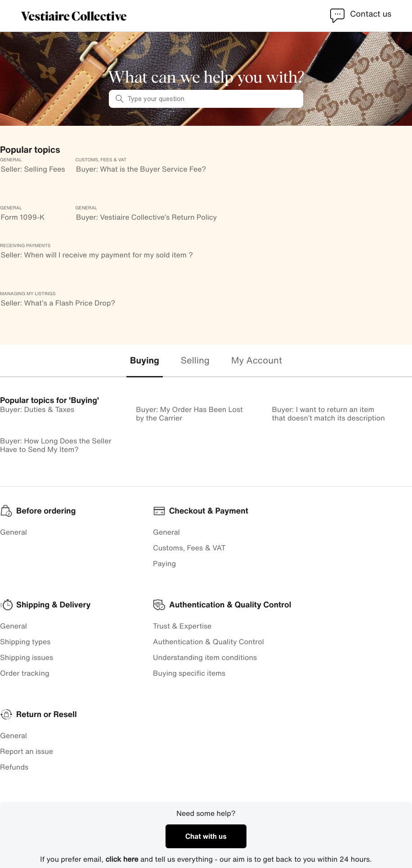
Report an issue (27, 751)
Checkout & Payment (209, 511)
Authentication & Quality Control (208, 642)
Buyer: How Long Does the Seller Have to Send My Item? (56, 445)
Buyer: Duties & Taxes (37, 409)
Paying (164, 563)
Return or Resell (47, 714)
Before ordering (46, 511)
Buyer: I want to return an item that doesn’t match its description (329, 414)
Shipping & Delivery (53, 605)
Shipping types (25, 642)
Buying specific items (189, 673)
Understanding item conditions (205, 657)
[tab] (145, 361)
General (13, 532)
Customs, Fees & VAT (189, 548)
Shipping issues (27, 657)
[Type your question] (206, 99)
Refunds (14, 767)
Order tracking (25, 673)
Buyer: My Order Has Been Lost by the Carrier (189, 414)
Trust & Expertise (182, 626)
